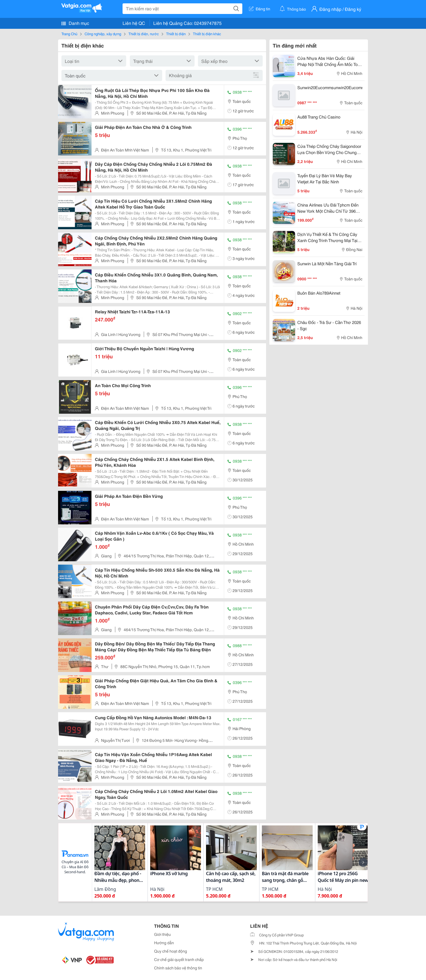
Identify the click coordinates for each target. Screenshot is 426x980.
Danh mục (75, 23)
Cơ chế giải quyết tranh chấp (179, 959)
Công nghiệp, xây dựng (103, 34)
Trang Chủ (69, 34)
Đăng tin (260, 9)
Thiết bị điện (176, 34)
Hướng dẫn (164, 943)
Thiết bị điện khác (207, 34)
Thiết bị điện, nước (144, 34)
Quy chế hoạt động (171, 951)
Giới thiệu (162, 934)
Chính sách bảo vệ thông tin (178, 968)
